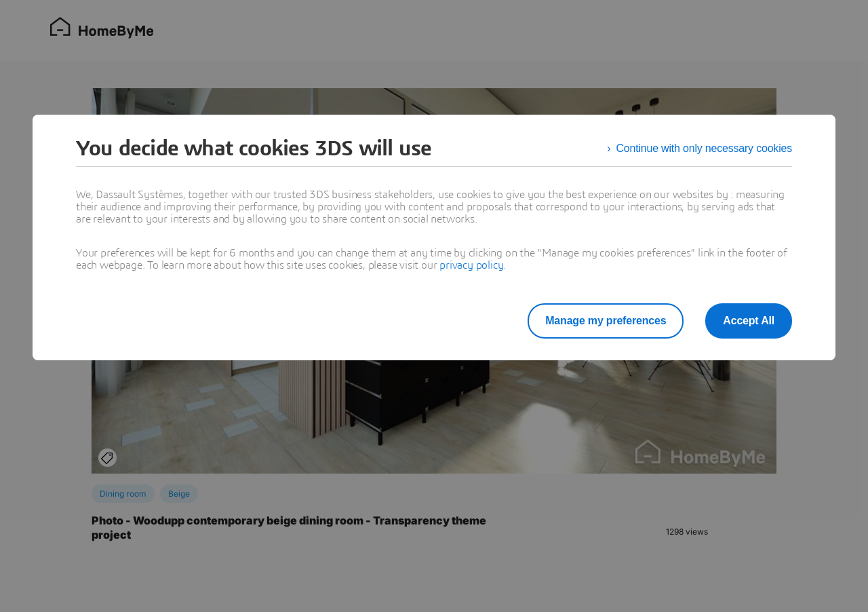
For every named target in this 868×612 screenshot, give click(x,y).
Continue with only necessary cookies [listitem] (704, 148)
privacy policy (471, 265)
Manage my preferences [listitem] (606, 321)
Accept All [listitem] (749, 321)
